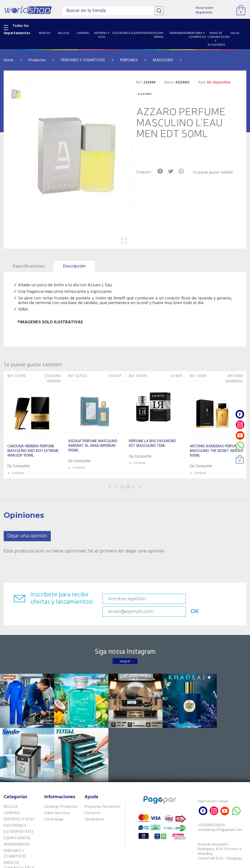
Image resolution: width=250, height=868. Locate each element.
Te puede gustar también (215, 173)
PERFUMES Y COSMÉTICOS (83, 60)
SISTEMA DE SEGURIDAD (14, 812)
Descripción (74, 266)
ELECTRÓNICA (15, 748)
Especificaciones (29, 266)
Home (9, 60)
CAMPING (12, 736)
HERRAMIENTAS (17, 767)
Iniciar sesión (205, 8)
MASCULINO (163, 60)
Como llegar (54, 742)
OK (232, 599)
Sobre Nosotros (57, 736)
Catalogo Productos (61, 730)
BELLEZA (11, 730)
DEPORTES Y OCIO (19, 742)
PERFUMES (129, 60)
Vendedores (94, 742)
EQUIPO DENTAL (17, 761)
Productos (37, 60)
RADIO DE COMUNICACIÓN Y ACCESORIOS (19, 791)
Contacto (92, 736)
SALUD (9, 803)
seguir (125, 650)
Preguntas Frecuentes (102, 730)
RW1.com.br (142, 862)
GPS (7, 821)
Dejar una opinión (27, 536)
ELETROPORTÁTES (19, 755)
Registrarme (204, 13)
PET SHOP (12, 827)
